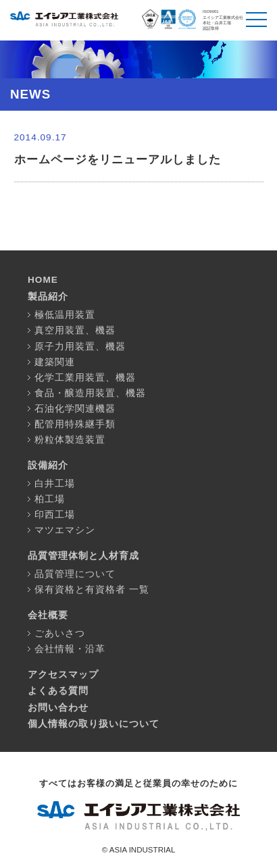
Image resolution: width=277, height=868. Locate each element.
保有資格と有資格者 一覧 (92, 590)
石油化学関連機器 (75, 409)
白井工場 (55, 484)
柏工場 (50, 499)
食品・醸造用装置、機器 (90, 393)
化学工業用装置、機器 (85, 378)
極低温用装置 (65, 315)
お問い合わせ (58, 708)
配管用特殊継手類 (75, 424)
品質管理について (75, 574)
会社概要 (48, 615)
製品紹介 (48, 297)
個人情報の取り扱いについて (94, 724)
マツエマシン (65, 530)
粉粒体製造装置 (70, 440)
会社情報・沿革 (70, 649)
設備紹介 (48, 465)
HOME (43, 280)
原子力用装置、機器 (80, 347)
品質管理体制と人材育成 (83, 556)
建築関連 (55, 362)
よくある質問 (58, 691)
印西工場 (55, 515)
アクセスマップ (63, 675)
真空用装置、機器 (75, 330)
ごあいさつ (60, 633)
